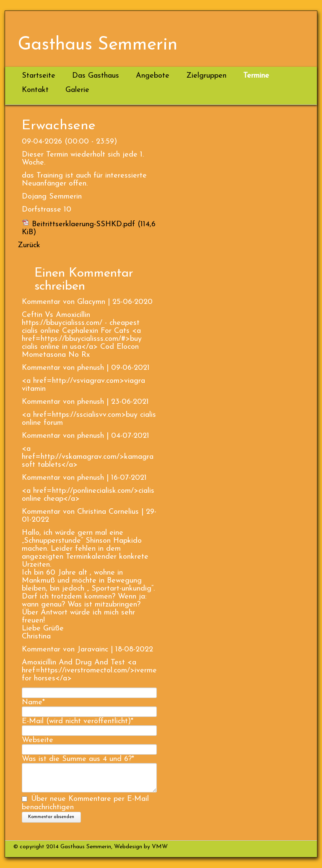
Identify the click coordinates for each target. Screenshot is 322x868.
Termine (256, 76)
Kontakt (35, 90)
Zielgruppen (206, 76)
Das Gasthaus (96, 76)
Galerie (77, 90)
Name (33, 702)
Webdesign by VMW (140, 847)
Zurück (29, 245)
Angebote (153, 76)
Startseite (39, 76)
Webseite (38, 740)
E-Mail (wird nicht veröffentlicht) (78, 721)
